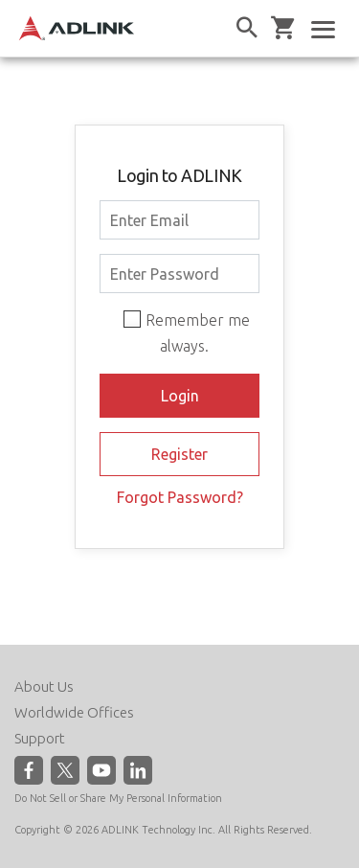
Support (40, 738)
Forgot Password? (180, 497)
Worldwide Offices (74, 712)
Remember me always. (198, 333)
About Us (44, 686)
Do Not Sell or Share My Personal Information (118, 798)
